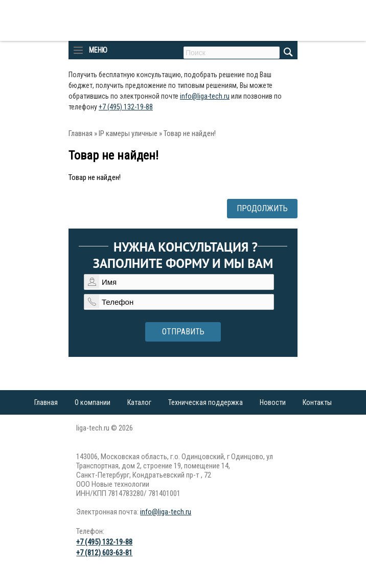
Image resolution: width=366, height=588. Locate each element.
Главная (81, 133)
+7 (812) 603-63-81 (104, 553)
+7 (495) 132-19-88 (126, 107)
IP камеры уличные (128, 133)
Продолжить (262, 208)
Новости (273, 402)
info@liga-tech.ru (205, 96)
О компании (93, 402)
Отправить (183, 332)
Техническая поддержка (205, 402)
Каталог (139, 402)
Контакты (317, 402)
